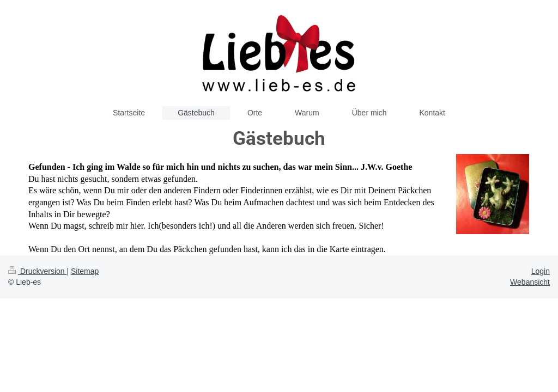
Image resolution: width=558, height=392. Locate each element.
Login (541, 271)
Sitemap (85, 271)
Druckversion (37, 271)
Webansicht (530, 282)
